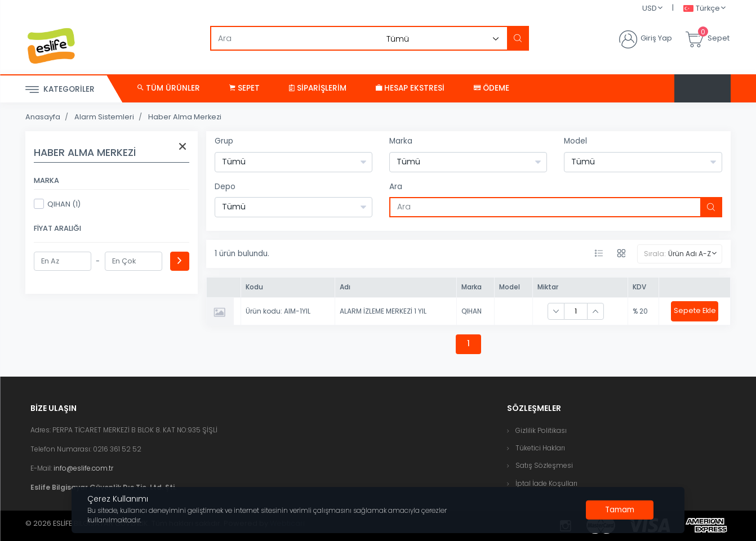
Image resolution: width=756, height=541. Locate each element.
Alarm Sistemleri (104, 117)
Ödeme (492, 88)
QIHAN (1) (57, 204)
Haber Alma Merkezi (185, 117)
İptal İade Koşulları (546, 483)
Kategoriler (60, 90)
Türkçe (702, 9)
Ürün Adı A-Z (690, 254)
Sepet (244, 88)
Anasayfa (43, 117)
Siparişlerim (318, 88)
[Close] (620, 510)
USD (650, 8)
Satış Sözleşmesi (544, 465)
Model (575, 141)
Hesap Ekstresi (410, 88)
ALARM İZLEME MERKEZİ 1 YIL (383, 311)
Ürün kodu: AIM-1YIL (278, 311)
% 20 (640, 311)
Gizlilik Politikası (541, 430)
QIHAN (472, 311)
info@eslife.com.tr (83, 468)
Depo (225, 187)
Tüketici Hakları (540, 448)
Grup (224, 141)
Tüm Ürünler (169, 88)
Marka (401, 141)
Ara (396, 187)
